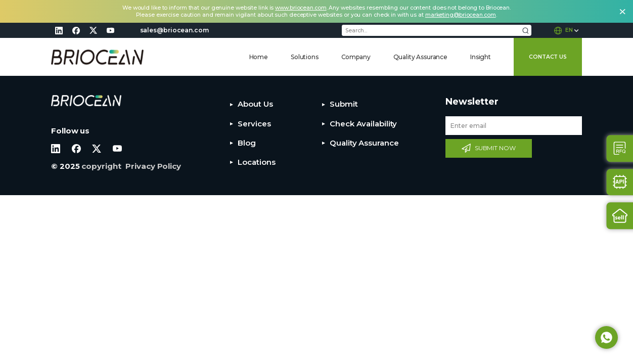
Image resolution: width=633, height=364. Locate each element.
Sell (620, 216)
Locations (256, 162)
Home (259, 57)
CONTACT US (548, 57)
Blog (247, 143)
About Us (255, 104)
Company (356, 57)
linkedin (59, 30)
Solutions (305, 57)
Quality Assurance (420, 57)
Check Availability (363, 124)
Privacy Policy (153, 166)
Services (254, 124)
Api (620, 182)
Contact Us (620, 148)
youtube (110, 30)
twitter (93, 30)
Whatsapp (606, 337)
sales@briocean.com (174, 30)
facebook (76, 30)
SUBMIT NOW (495, 148)
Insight (481, 57)
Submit (344, 104)
